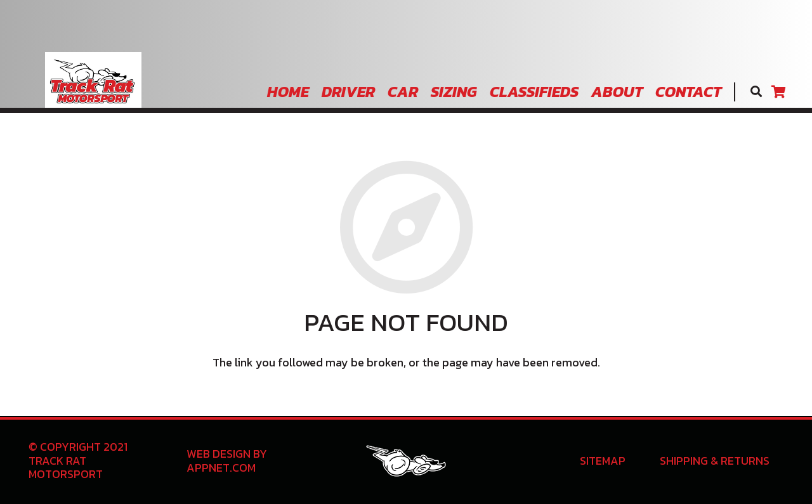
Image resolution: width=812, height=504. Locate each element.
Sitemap (603, 461)
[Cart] (778, 92)
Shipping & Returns (715, 461)
